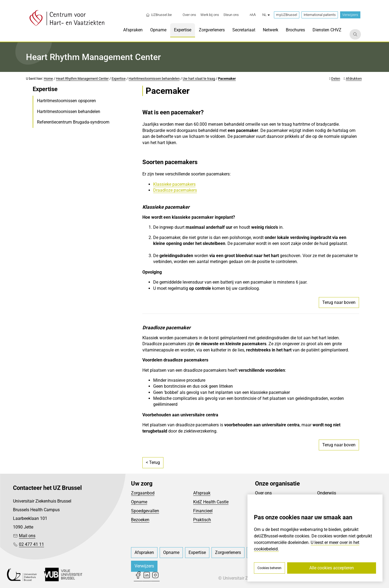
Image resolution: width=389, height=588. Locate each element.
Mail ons (27, 536)
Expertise (119, 79)
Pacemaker (227, 79)
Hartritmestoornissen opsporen (66, 101)
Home (48, 79)
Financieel (203, 511)
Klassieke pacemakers (174, 184)
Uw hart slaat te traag (199, 79)
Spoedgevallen (145, 511)
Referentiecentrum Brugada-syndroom (73, 122)
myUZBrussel (287, 15)
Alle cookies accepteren (332, 568)
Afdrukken (354, 79)
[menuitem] (189, 15)
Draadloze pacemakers (175, 190)
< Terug (153, 462)
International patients (320, 15)
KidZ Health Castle (211, 502)
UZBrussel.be (159, 15)
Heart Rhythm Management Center (82, 79)
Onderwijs (327, 493)
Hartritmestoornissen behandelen (154, 79)
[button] (253, 15)
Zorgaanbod (143, 493)
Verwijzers (350, 15)
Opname (139, 502)
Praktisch (202, 520)
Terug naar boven (339, 302)
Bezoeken (140, 520)
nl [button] (266, 15)
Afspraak (202, 493)
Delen (336, 79)
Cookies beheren (269, 568)
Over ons (263, 493)
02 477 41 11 (31, 544)
